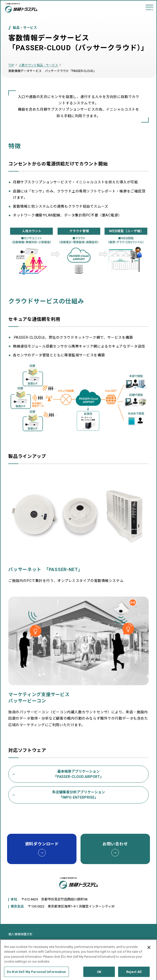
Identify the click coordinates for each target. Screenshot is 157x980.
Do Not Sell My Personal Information (36, 974)
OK (99, 974)
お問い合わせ (115, 849)
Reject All (134, 974)
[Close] (149, 949)
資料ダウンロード (42, 849)
